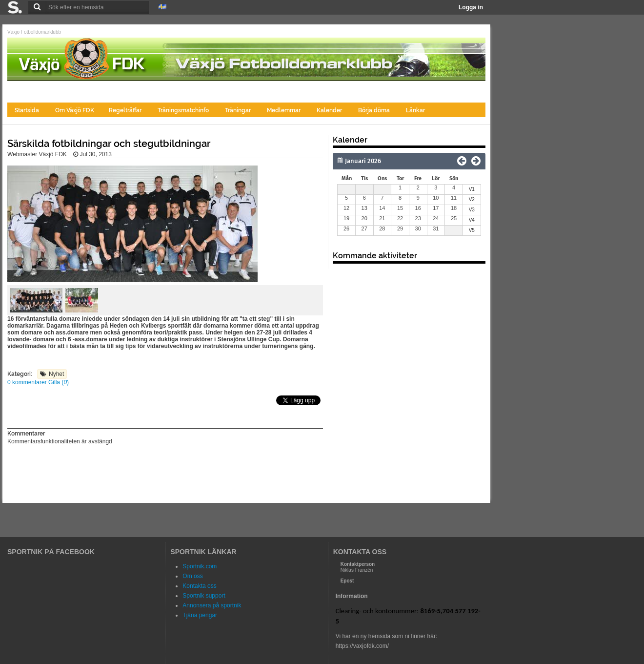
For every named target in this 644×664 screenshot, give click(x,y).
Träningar (239, 110)
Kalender (330, 110)
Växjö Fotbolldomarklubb (34, 32)
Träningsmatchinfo (184, 110)
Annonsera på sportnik (212, 605)
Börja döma (375, 110)
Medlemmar (284, 110)
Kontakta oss (199, 586)
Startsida (28, 110)
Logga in (471, 7)
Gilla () (59, 382)
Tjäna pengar (200, 615)
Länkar (415, 110)
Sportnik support (204, 596)
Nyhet (56, 374)
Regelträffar (126, 110)
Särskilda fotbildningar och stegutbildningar (109, 144)
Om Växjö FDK (75, 110)
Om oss (192, 576)
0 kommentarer (28, 382)
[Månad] (382, 161)
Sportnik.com (200, 566)
